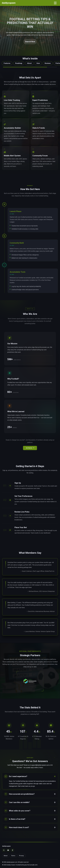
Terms (13, 856)
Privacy (22, 856)
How (38, 63)
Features (7, 63)
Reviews (48, 63)
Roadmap (19, 63)
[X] (4, 850)
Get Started (30, 448)
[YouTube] (8, 850)
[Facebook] (13, 850)
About (29, 63)
